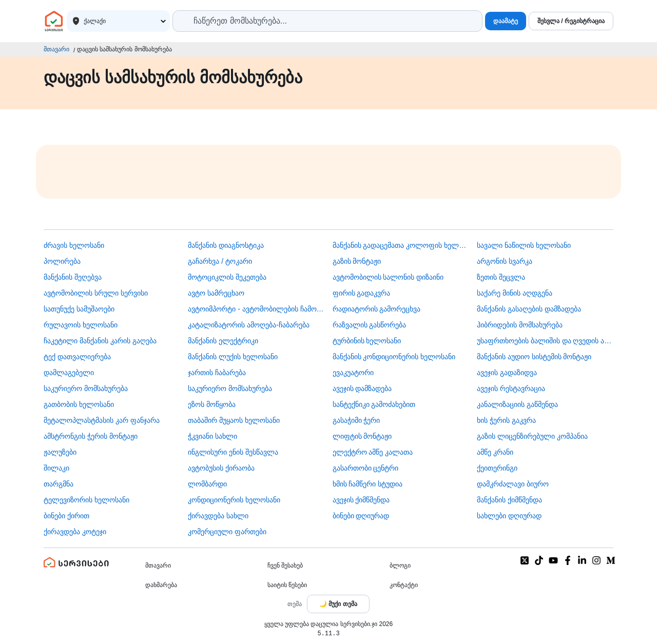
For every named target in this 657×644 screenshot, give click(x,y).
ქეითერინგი (497, 468)
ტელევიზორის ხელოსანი (86, 500)
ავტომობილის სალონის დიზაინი (388, 277)
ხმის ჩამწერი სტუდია (368, 484)
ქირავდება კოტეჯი (75, 532)
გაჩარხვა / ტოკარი (220, 261)
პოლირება (62, 261)
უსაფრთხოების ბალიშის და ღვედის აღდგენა (545, 341)
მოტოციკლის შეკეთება (227, 277)
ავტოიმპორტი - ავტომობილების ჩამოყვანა (256, 309)
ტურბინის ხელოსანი (367, 341)
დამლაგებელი (69, 373)
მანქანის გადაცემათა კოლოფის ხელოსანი (401, 245)
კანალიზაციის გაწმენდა (517, 404)
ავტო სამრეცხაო (216, 293)
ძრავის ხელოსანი (74, 245)
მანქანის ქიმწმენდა (509, 500)
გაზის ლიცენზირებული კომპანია (532, 436)
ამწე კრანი (495, 452)
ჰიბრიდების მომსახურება (520, 325)
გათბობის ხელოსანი (79, 404)
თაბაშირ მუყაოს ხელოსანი (234, 420)
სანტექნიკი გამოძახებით (374, 404)
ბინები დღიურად (361, 516)
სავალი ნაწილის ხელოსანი (524, 245)
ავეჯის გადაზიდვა (507, 373)
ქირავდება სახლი (218, 516)
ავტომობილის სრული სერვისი (96, 293)
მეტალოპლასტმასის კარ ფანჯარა (102, 420)
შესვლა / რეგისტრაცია (571, 21)
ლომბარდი (207, 484)
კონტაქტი (404, 585)
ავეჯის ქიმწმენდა (361, 500)
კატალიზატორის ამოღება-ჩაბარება (249, 325)
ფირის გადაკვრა (362, 293)
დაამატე (506, 21)
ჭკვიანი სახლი (212, 436)
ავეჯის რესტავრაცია (511, 388)
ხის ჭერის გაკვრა (506, 420)
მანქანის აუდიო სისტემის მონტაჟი (534, 357)
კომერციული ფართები (227, 532)
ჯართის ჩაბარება (217, 373)
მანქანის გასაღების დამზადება (529, 309)
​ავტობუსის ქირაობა (221, 468)
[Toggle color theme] (338, 604)
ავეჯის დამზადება (362, 388)
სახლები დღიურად (509, 516)
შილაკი (56, 468)
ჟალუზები (60, 452)
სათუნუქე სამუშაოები (79, 309)
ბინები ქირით (66, 516)
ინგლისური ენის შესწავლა (233, 452)
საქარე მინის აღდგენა (515, 293)
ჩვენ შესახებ (285, 565)
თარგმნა (59, 484)
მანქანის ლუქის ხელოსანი (233, 357)
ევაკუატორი (353, 373)
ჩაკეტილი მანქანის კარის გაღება (100, 341)
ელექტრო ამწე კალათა (373, 452)
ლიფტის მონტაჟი (362, 436)
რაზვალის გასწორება (370, 325)
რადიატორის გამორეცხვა (377, 309)
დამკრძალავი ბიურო (513, 484)
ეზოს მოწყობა (212, 404)
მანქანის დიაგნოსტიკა (226, 245)
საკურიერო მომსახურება (86, 388)
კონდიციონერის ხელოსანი (234, 500)
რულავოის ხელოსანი (81, 325)
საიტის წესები (287, 585)
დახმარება (161, 585)
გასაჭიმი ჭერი (356, 420)
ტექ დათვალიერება (77, 357)
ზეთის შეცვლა (501, 277)
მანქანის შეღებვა (73, 277)
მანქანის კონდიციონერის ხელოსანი (394, 357)
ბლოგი (400, 565)
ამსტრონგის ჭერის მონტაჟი (91, 436)
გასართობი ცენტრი (366, 468)
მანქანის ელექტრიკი (223, 341)
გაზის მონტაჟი (357, 261)
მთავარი (56, 49)
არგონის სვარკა (505, 261)
